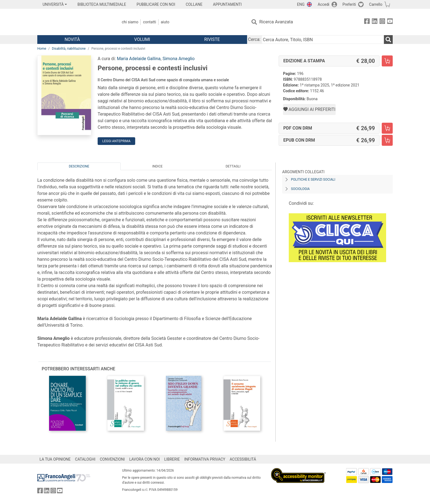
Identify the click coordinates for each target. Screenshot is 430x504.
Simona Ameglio (179, 59)
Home (42, 49)
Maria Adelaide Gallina (139, 59)
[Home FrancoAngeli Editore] (74, 22)
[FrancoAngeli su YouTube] (390, 22)
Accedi (323, 4)
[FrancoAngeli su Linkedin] (375, 22)
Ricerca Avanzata (276, 22)
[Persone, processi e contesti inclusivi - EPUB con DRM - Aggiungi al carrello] (387, 140)
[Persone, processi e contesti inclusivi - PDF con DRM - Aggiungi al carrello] (387, 128)
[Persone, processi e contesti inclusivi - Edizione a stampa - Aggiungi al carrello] (387, 61)
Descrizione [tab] (79, 166)
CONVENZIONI (112, 459)
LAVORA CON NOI (145, 459)
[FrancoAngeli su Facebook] (367, 22)
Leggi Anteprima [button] (116, 141)
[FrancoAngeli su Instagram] (382, 22)
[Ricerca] (388, 40)
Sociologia (300, 189)
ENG (301, 4)
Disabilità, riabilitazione (69, 49)
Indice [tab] (157, 166)
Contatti (149, 22)
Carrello (376, 4)
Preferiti (349, 4)
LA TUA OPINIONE (55, 459)
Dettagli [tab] (233, 166)
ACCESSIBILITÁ (243, 459)
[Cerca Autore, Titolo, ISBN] (323, 40)
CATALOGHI (85, 459)
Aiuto (165, 22)
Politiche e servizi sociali (313, 180)
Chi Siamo (130, 22)
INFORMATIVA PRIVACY (205, 459)
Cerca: (254, 39)
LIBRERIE (172, 459)
